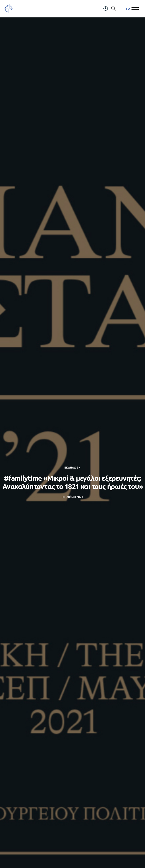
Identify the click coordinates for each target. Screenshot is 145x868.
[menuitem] (128, 9)
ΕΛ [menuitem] (128, 9)
